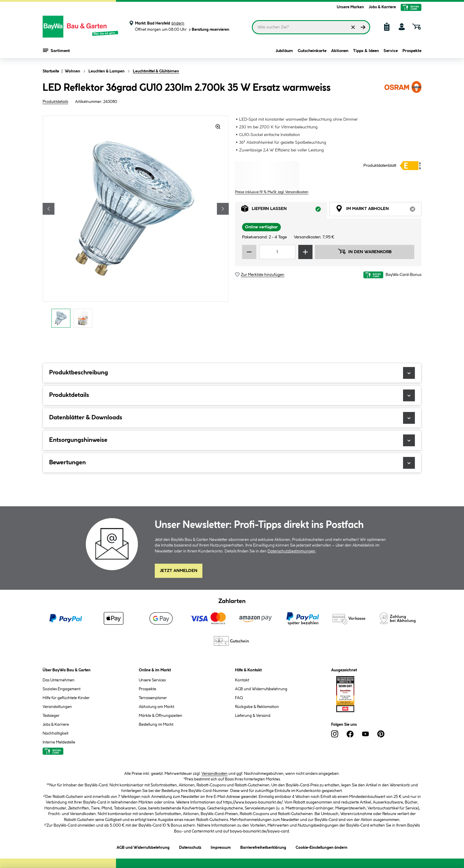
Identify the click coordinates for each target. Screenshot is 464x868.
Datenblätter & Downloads (232, 418)
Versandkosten (215, 774)
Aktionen (340, 51)
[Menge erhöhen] (305, 252)
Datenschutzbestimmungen (291, 551)
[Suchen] (363, 27)
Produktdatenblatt (380, 166)
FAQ (239, 698)
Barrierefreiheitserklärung (263, 847)
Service (391, 51)
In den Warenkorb (365, 251)
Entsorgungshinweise (232, 440)
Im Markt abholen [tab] (378, 210)
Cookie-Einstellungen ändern (322, 847)
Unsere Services (152, 680)
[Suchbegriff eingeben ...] (311, 27)
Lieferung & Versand (253, 716)
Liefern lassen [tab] (284, 210)
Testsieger (51, 716)
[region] (136, 223)
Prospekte (412, 51)
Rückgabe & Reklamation (257, 707)
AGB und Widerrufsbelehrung (261, 689)
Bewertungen (232, 463)
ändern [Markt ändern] (178, 23)
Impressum (221, 847)
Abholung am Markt (157, 707)
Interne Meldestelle (59, 742)
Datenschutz (190, 847)
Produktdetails (55, 102)
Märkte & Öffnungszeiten (161, 716)
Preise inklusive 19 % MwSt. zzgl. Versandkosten (272, 192)
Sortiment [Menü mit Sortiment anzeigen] (56, 50)
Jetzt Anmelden (179, 571)
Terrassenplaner (153, 698)
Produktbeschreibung (232, 373)
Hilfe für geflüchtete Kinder (66, 698)
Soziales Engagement (62, 689)
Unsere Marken (350, 7)
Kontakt (242, 680)
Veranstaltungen (57, 707)
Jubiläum (284, 51)
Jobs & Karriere (382, 7)
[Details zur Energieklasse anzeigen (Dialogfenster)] (411, 166)
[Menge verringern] (249, 252)
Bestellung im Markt (156, 725)
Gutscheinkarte (312, 51)
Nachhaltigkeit (55, 733)
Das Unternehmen (59, 680)
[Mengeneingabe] (277, 252)
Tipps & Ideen (366, 51)
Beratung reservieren (209, 30)
